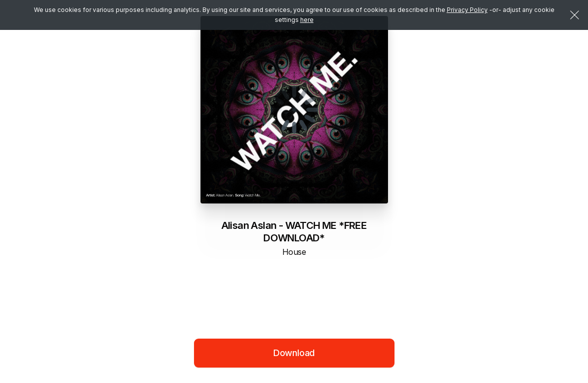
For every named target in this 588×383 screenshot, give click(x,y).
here (307, 20)
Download (294, 353)
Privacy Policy (467, 10)
